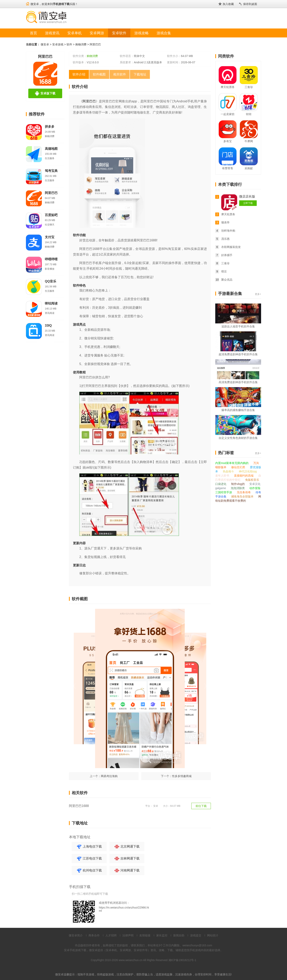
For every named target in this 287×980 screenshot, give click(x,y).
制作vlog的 (238, 484)
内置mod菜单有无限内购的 (232, 463)
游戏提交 (196, 935)
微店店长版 (247, 196)
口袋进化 (221, 484)
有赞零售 (228, 168)
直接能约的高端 (244, 476)
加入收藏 (228, 4)
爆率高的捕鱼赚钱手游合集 (238, 410)
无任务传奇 (244, 492)
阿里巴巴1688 (79, 806)
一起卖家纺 (228, 114)
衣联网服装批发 (231, 247)
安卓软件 (119, 33)
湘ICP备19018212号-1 (182, 960)
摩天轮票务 (228, 87)
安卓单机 (75, 33)
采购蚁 (249, 168)
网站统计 (213, 935)
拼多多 (50, 127)
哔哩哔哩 (51, 259)
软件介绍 (79, 74)
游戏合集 (164, 33)
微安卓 (45, 44)
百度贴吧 (51, 215)
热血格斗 (229, 471)
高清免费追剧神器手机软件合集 (238, 382)
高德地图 (51, 149)
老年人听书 (223, 476)
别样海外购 (228, 231)
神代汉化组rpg (248, 471)
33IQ (48, 326)
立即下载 (248, 203)
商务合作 (94, 935)
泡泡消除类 (238, 488)
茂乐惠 (225, 239)
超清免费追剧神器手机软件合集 (238, 354)
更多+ (258, 294)
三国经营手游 (224, 492)
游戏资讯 (52, 33)
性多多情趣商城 (182, 776)
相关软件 (120, 74)
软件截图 (99, 74)
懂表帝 (225, 222)
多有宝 (228, 141)
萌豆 (224, 271)
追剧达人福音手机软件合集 (238, 326)
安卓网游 (97, 33)
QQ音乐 (51, 281)
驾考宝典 (51, 171)
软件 (69, 44)
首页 (33, 33)
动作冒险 (255, 488)
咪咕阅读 (51, 303)
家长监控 (162, 935)
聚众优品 (227, 280)
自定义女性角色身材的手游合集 (238, 438)
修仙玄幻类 (239, 467)
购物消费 (81, 44)
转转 (249, 114)
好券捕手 (227, 255)
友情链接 (145, 935)
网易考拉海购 (109, 776)
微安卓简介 (76, 935)
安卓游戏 (58, 44)
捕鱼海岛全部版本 (243, 496)
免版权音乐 (252, 480)
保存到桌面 (250, 4)
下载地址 (140, 74)
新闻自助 (179, 935)
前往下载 (201, 806)
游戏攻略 (142, 33)
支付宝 (50, 237)
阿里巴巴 (95, 44)
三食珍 (249, 87)
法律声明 (128, 935)
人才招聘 (111, 935)
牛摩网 (249, 141)
